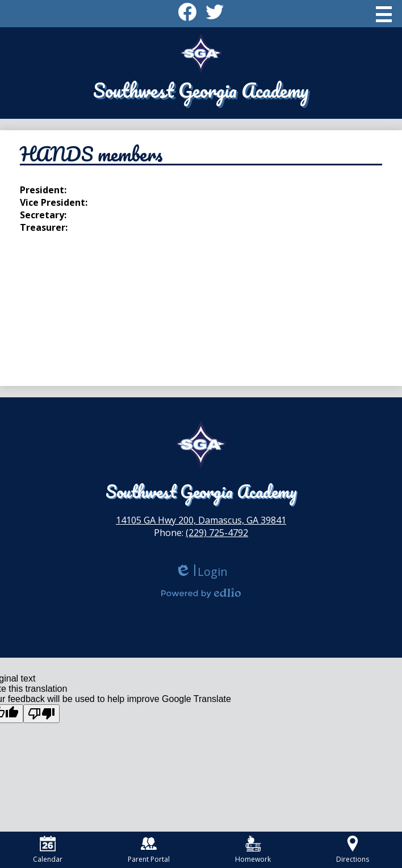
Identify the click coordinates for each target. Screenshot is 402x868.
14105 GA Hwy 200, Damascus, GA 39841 (201, 520)
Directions (353, 850)
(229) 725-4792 (217, 533)
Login (201, 572)
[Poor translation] (41, 714)
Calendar (48, 850)
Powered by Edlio (201, 593)
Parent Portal (149, 850)
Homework (253, 850)
